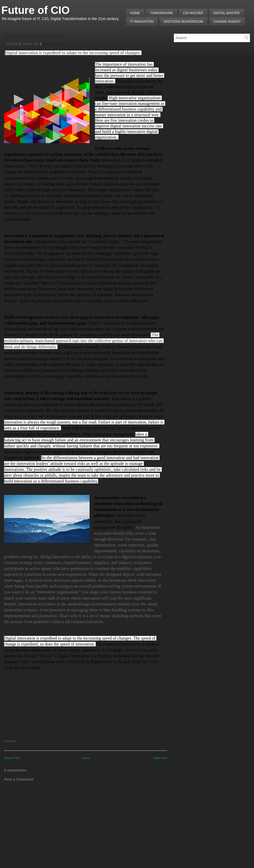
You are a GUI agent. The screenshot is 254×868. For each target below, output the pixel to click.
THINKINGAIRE (162, 13)
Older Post (160, 758)
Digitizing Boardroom (183, 22)
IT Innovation (142, 22)
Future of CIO (36, 10)
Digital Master (227, 13)
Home (135, 13)
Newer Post (12, 758)
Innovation (25, 741)
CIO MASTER (193, 13)
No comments (55, 44)
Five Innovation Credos (34, 36)
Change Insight (227, 22)
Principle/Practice (44, 741)
